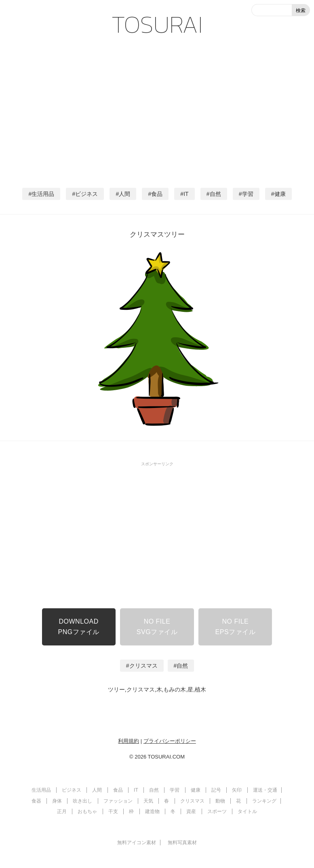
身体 (57, 801)
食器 (36, 801)
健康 (280, 194)
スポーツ (217, 811)
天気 (148, 801)
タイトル (247, 811)
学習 (248, 194)
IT (186, 194)
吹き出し (82, 801)
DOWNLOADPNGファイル (79, 627)
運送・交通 (265, 790)
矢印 (237, 790)
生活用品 (43, 194)
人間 (124, 194)
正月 (62, 811)
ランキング (264, 801)
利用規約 (129, 741)
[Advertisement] (157, 109)
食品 (157, 194)
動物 (220, 801)
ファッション (118, 801)
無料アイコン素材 (137, 843)
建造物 (152, 811)
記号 (216, 790)
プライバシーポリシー (170, 741)
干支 (113, 811)
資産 (191, 811)
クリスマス (143, 666)
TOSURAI (157, 24)
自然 (215, 194)
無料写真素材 (182, 843)
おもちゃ (87, 811)
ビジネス (86, 194)
